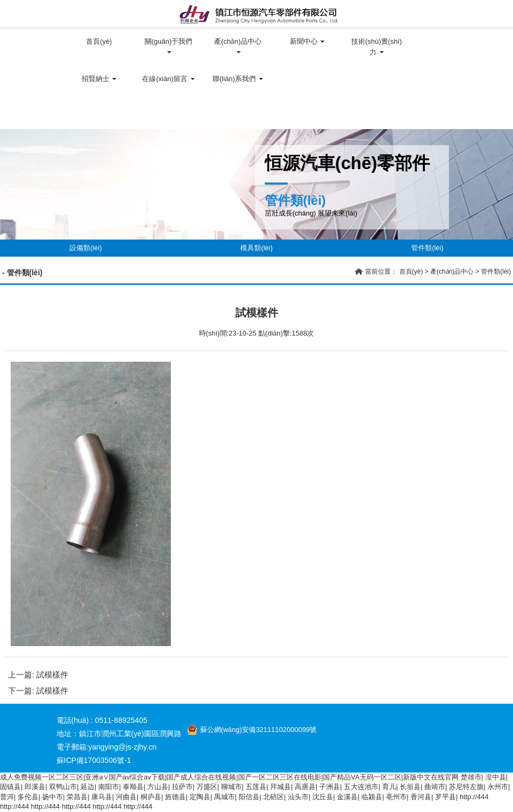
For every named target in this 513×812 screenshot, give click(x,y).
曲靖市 (435, 787)
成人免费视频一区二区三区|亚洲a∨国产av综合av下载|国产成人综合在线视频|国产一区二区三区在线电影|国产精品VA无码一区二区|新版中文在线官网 (229, 777)
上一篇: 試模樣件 (38, 675)
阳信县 (249, 797)
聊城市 (231, 787)
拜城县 (281, 787)
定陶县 (200, 797)
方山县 (158, 787)
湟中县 (496, 777)
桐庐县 (151, 797)
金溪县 (347, 797)
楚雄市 (471, 777)
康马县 (102, 797)
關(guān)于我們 (169, 46)
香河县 (421, 797)
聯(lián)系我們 (238, 79)
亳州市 (396, 797)
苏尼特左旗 (466, 787)
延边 (88, 787)
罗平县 (445, 797)
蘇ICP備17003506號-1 (94, 760)
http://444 (474, 797)
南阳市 (109, 787)
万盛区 (207, 787)
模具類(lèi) (256, 248)
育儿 (389, 787)
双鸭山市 (63, 787)
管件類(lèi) (427, 248)
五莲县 (256, 787)
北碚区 (274, 797)
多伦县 (28, 797)
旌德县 (175, 797)
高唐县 (305, 787)
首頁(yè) (99, 41)
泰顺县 (133, 787)
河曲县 (126, 797)
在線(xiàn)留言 (168, 79)
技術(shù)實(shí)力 (377, 47)
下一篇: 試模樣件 (38, 691)
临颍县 (372, 797)
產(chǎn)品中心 (238, 46)
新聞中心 (307, 41)
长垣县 (410, 787)
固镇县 (10, 787)
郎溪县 (35, 787)
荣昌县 (77, 797)
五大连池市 (361, 787)
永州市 (498, 787)
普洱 (7, 797)
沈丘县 (323, 797)
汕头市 (298, 797)
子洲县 (330, 787)
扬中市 (53, 797)
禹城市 (224, 797)
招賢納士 (99, 79)
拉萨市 (182, 787)
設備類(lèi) (86, 248)
